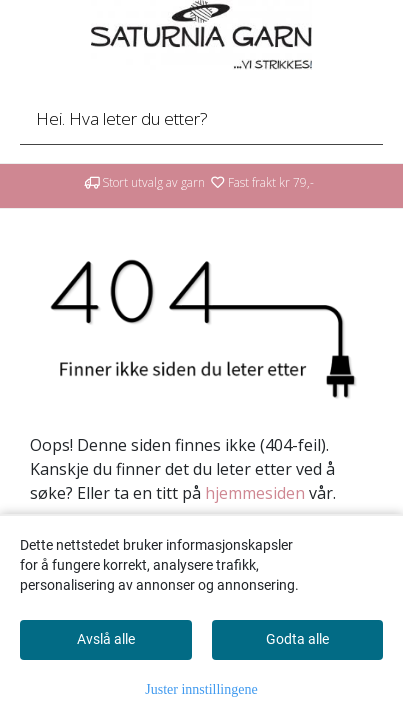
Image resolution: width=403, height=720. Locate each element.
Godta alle (297, 639)
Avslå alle (106, 639)
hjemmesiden (255, 493)
